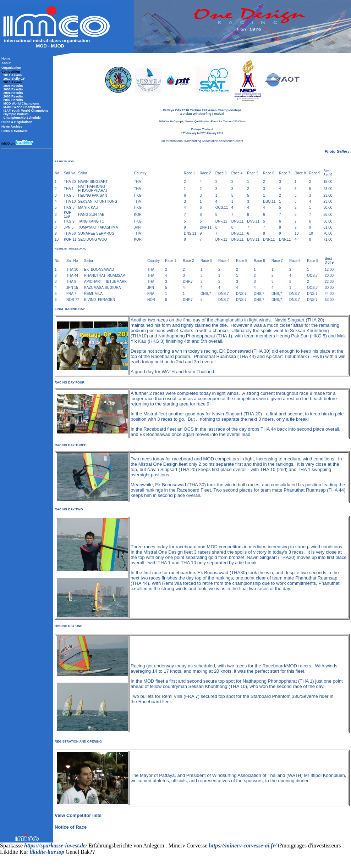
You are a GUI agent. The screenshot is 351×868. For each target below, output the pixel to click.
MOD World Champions (21, 103)
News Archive (12, 127)
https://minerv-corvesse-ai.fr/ (243, 845)
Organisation (11, 68)
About (6, 63)
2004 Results (13, 93)
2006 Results (13, 86)
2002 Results (13, 100)
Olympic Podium (16, 114)
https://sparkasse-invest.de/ (56, 845)
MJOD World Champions (22, 107)
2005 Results (13, 89)
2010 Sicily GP (15, 79)
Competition (11, 72)
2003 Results (13, 96)
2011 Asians (13, 75)
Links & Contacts (15, 131)
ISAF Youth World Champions (26, 111)
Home (6, 58)
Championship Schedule (22, 118)
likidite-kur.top (47, 852)
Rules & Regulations (17, 122)
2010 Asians (13, 82)
